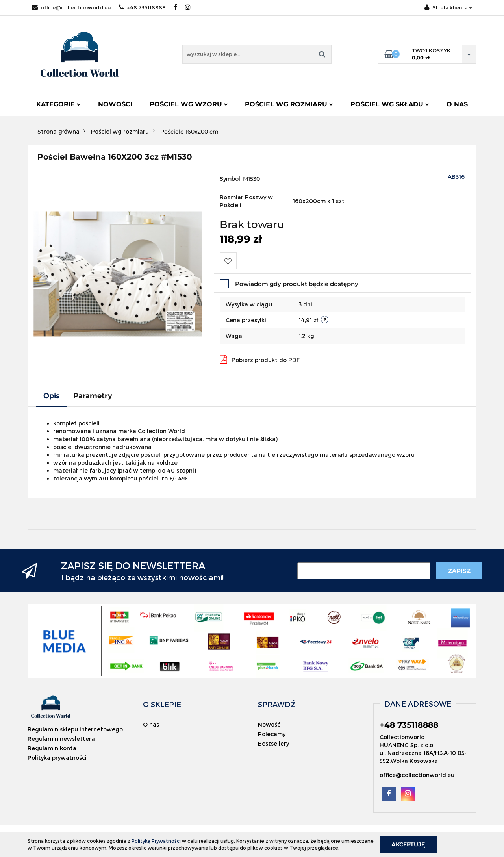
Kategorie (58, 104)
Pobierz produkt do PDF (260, 359)
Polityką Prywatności (156, 841)
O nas (457, 104)
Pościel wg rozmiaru (289, 104)
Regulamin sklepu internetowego (75, 729)
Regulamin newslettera (61, 739)
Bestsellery (273, 743)
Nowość (269, 724)
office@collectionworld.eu (71, 7)
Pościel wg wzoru (189, 104)
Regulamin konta (52, 748)
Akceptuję (408, 844)
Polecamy (272, 734)
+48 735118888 (142, 7)
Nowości (115, 104)
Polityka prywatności (57, 758)
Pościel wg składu (390, 104)
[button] (162, 704)
